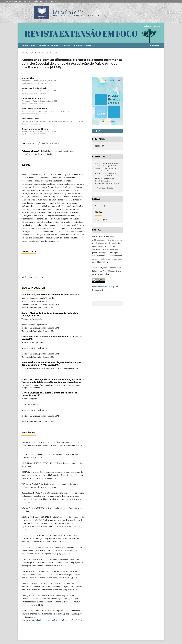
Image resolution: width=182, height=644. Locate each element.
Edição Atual (28, 45)
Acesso (157, 26)
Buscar (154, 45)
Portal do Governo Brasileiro (18, 1)
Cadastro (147, 26)
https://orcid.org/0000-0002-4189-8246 (34, 104)
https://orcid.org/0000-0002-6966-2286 (34, 134)
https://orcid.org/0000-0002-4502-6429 (34, 83)
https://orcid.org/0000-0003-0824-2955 (34, 114)
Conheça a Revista (84, 45)
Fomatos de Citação (105, 188)
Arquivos (33, 53)
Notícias (66, 45)
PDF (98, 131)
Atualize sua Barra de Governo (45, 1)
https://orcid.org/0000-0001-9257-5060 (34, 93)
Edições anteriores (48, 45)
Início (24, 53)
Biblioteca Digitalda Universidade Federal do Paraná (83, 13)
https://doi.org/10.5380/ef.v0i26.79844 (43, 143)
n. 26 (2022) (44, 53)
